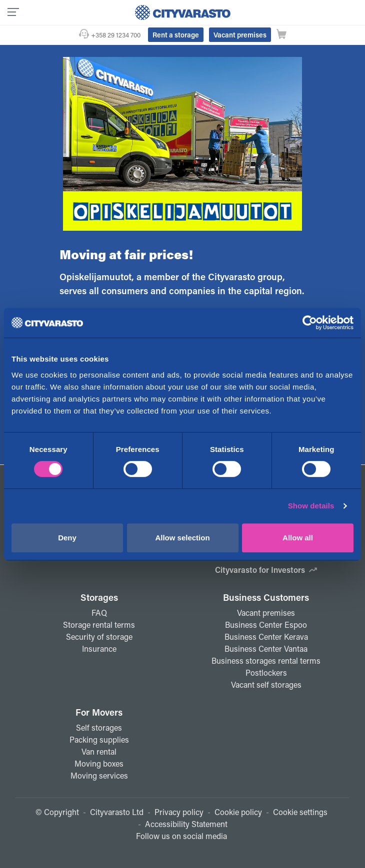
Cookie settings (300, 812)
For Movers (99, 712)
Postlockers (266, 672)
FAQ (99, 613)
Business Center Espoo (266, 625)
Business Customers (266, 597)
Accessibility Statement (186, 824)
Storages (99, 597)
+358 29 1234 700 (116, 35)
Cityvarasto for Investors (266, 570)
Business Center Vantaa (266, 649)
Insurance (99, 649)
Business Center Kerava (266, 637)
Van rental (99, 751)
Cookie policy (238, 812)
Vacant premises (240, 35)
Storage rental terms (99, 625)
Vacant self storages (266, 684)
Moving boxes (99, 763)
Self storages (99, 727)
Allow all (298, 538)
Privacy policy (179, 812)
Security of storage (99, 637)
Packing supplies (99, 739)
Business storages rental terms (266, 660)
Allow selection (182, 538)
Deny (67, 538)
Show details (311, 506)
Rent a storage (176, 35)
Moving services (99, 775)
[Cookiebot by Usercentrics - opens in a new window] (310, 323)
